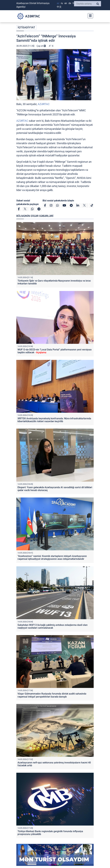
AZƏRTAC (44, 104)
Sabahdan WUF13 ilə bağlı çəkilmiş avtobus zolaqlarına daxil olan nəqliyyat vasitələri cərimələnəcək (53, 626)
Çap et (41, 46)
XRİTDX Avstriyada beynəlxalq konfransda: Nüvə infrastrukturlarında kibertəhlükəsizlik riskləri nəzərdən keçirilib (54, 420)
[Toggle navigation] (89, 15)
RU (62, 3)
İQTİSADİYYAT (26, 27)
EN (66, 3)
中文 (59, 7)
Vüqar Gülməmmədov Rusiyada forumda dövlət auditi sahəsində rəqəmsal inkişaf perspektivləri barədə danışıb (52, 695)
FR (73, 3)
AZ (58, 3)
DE (70, 3)
